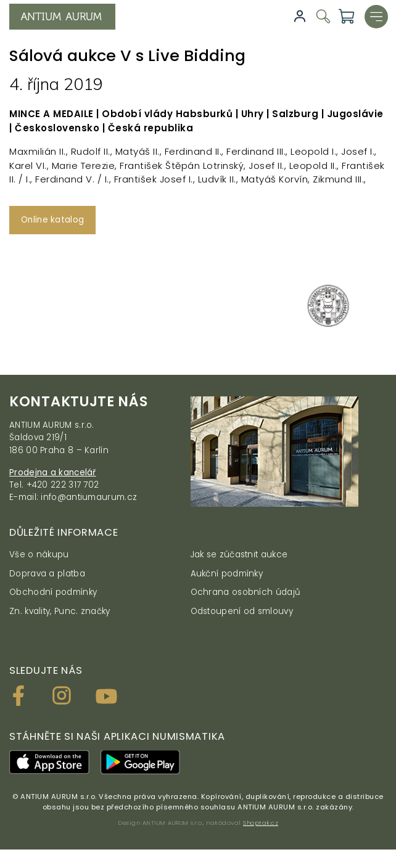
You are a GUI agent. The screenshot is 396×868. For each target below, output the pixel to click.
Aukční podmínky (227, 574)
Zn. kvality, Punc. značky (60, 611)
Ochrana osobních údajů (246, 592)
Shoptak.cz (261, 823)
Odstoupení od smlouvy (242, 611)
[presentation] (13, 311)
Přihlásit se (300, 16)
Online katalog (52, 220)
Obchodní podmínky (53, 592)
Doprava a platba (47, 574)
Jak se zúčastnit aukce (239, 555)
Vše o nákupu (39, 555)
